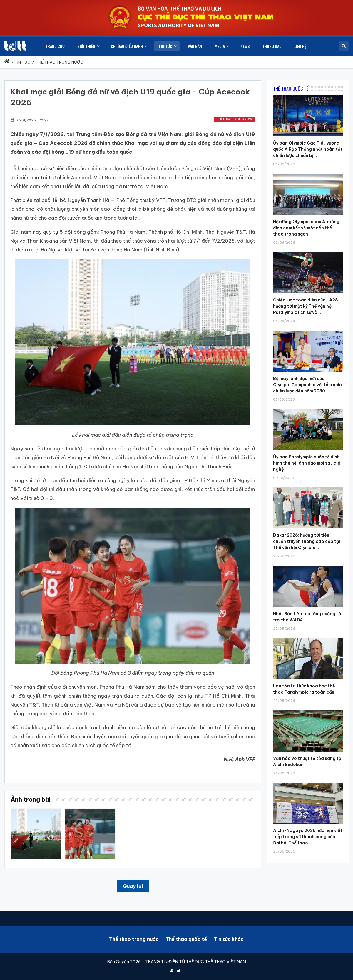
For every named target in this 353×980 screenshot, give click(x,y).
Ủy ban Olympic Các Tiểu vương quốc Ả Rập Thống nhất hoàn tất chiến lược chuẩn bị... (308, 149)
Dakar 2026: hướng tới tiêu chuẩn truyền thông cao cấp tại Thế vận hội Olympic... (307, 541)
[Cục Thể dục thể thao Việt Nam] (15, 46)
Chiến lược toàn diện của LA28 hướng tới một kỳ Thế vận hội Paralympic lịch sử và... (306, 306)
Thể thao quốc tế (186, 939)
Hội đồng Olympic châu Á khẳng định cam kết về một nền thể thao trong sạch (306, 228)
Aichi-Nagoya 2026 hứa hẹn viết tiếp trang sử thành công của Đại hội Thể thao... (308, 837)
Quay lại (133, 886)
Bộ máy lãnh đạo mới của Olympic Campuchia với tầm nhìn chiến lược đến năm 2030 (307, 385)
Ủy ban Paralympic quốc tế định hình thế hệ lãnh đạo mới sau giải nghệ (307, 463)
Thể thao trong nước (235, 119)
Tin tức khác (229, 939)
